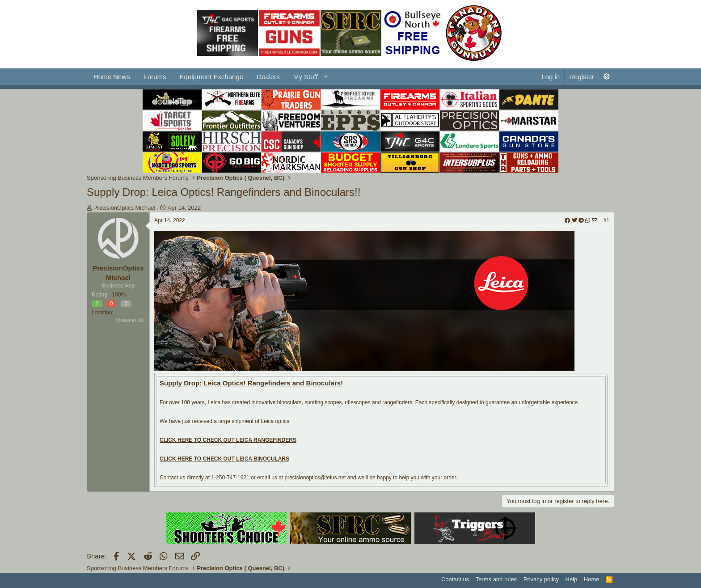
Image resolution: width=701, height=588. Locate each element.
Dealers (268, 77)
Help (572, 579)
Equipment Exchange (212, 77)
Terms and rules (496, 579)
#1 (606, 220)
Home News (112, 77)
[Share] (581, 221)
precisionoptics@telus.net (315, 478)
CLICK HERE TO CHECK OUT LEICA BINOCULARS (224, 459)
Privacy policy (541, 579)
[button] (309, 77)
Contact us (455, 579)
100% (119, 295)
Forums (155, 77)
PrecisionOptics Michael (125, 208)
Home (592, 579)
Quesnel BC (130, 320)
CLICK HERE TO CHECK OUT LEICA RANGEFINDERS (228, 440)
